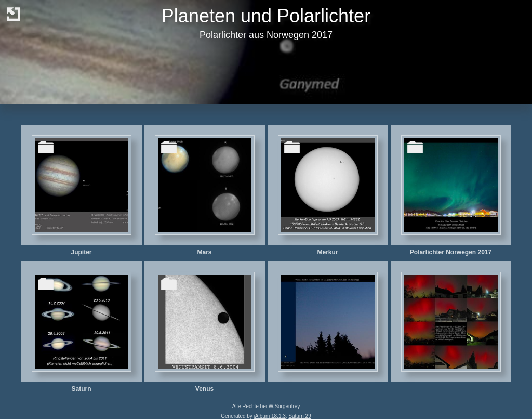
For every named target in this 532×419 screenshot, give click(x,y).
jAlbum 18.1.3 (270, 416)
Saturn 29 (300, 416)
